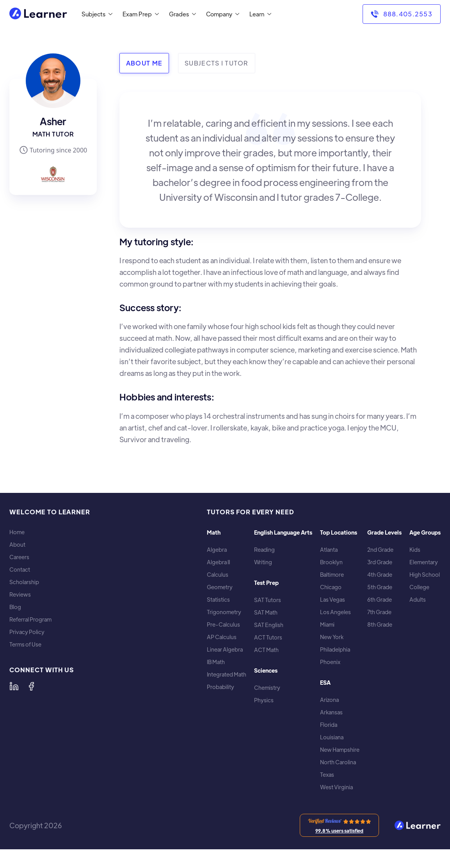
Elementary (424, 562)
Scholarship (24, 582)
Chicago (331, 587)
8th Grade (380, 624)
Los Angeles (335, 612)
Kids (415, 550)
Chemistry (267, 688)
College (419, 587)
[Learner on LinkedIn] (14, 686)
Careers (19, 557)
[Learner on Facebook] (31, 686)
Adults (418, 600)
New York (332, 637)
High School (425, 575)
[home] (38, 14)
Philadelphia (335, 649)
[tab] (144, 63)
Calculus (218, 575)
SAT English (269, 625)
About (17, 545)
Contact (20, 570)
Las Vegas (333, 600)
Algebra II (218, 562)
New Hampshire (340, 750)
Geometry (220, 587)
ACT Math (266, 650)
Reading (264, 550)
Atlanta (329, 550)
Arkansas (331, 712)
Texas (327, 775)
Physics (264, 700)
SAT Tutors (268, 600)
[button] (95, 14)
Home (17, 532)
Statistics (218, 600)
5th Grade (380, 587)
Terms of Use (25, 644)
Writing (263, 562)
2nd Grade (380, 550)
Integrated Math (227, 674)
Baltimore (332, 575)
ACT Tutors (268, 637)
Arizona (329, 700)
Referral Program (30, 619)
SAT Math (266, 612)
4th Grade (380, 575)
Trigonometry (224, 612)
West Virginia (336, 787)
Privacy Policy (27, 632)
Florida (329, 725)
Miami (327, 624)
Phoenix (330, 662)
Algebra (217, 550)
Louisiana (332, 737)
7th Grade (379, 612)
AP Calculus (222, 637)
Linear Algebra (225, 649)
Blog (15, 607)
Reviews (20, 594)
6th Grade (380, 600)
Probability (221, 687)
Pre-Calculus (223, 624)
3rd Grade (380, 562)
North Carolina (338, 762)
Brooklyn (331, 562)
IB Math (216, 662)
